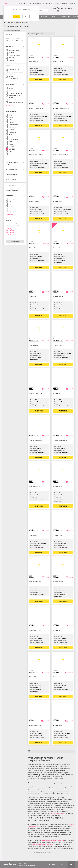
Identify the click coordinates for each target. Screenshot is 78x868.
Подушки (44, 17)
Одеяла (53, 17)
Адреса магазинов (61, 4)
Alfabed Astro (33, 297)
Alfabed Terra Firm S (36, 394)
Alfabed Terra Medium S (37, 108)
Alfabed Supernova (35, 630)
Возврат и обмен (48, 4)
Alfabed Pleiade (34, 677)
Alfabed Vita (57, 394)
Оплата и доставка (35, 4)
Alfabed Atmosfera (35, 725)
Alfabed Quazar (34, 535)
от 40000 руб (9, 235)
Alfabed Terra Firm (35, 201)
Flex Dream (54, 813)
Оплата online (23, 4)
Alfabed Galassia (35, 487)
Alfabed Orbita (58, 535)
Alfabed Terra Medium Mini (62, 108)
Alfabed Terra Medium (36, 155)
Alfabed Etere (33, 345)
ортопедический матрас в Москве (53, 841)
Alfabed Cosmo (58, 725)
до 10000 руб (10, 229)
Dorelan (62, 813)
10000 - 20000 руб (11, 231)
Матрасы (11, 23)
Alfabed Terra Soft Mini (61, 440)
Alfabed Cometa (58, 62)
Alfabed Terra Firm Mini (61, 155)
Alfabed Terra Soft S (35, 440)
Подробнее (39, 79)
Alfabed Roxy (33, 62)
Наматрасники (65, 17)
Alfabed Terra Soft (35, 582)
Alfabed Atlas (58, 248)
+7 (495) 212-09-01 (64, 9)
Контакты (72, 4)
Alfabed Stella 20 (59, 345)
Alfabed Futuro (58, 582)
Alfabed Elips (57, 487)
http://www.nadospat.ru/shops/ (43, 845)
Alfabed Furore (34, 248)
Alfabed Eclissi (58, 677)
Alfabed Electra (58, 297)
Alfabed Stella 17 (59, 201)
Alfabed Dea (57, 630)
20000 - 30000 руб (11, 233)
